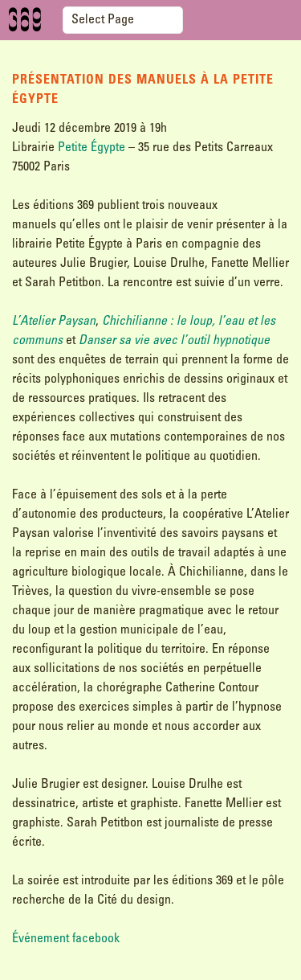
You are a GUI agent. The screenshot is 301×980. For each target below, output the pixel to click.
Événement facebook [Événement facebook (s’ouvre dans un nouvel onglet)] (66, 939)
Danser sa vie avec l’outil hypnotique (174, 341)
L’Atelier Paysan (54, 322)
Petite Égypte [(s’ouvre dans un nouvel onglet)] (92, 148)
